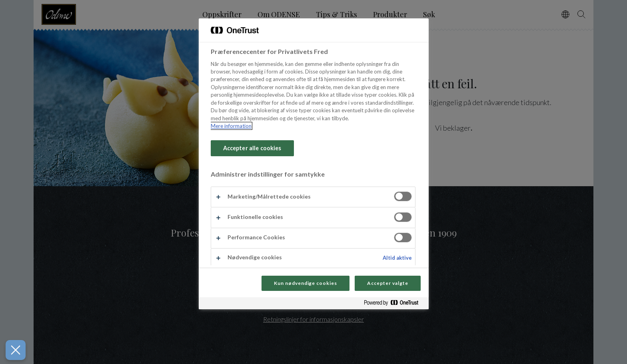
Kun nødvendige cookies (306, 283)
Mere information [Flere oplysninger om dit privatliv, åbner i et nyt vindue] (231, 126)
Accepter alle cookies (252, 148)
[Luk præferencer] (11, 350)
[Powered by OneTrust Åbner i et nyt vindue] (394, 304)
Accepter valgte (387, 283)
